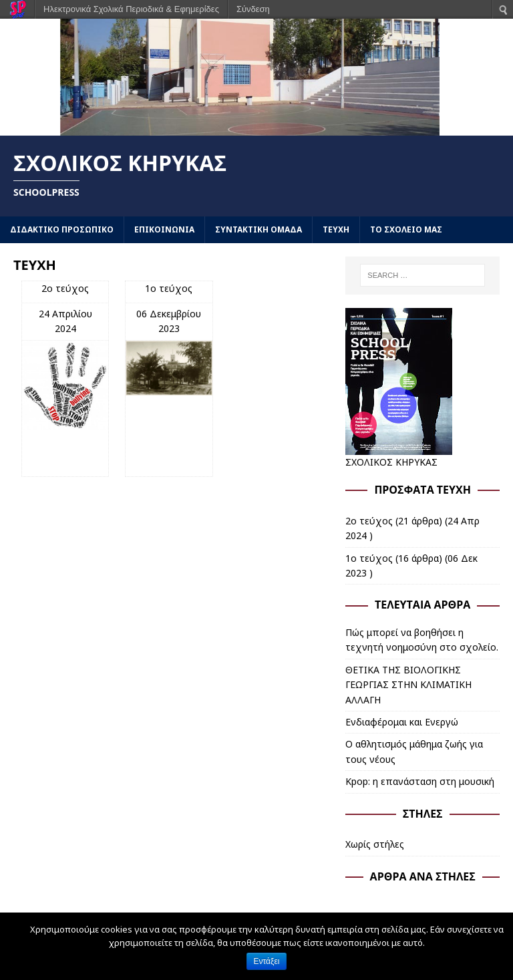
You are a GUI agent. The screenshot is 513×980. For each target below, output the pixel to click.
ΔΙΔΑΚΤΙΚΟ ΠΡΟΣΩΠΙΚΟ (62, 229)
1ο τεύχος (169, 288)
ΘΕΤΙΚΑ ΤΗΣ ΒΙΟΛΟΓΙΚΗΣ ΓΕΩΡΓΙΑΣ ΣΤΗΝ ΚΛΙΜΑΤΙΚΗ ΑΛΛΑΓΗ (408, 685)
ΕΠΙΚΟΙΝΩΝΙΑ (164, 229)
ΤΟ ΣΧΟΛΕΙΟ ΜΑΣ (406, 229)
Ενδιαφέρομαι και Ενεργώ (402, 722)
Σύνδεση (253, 9)
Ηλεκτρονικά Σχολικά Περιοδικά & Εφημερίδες (131, 9)
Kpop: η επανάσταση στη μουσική (420, 781)
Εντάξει (267, 961)
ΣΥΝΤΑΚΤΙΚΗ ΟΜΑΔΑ (259, 229)
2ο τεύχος (65, 288)
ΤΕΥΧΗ (336, 229)
